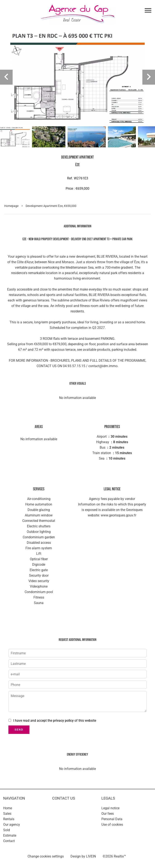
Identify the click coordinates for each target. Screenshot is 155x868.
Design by (83, 856)
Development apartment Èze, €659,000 (51, 206)
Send (19, 730)
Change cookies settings (46, 856)
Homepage (11, 206)
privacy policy (63, 721)
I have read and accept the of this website (55, 721)
